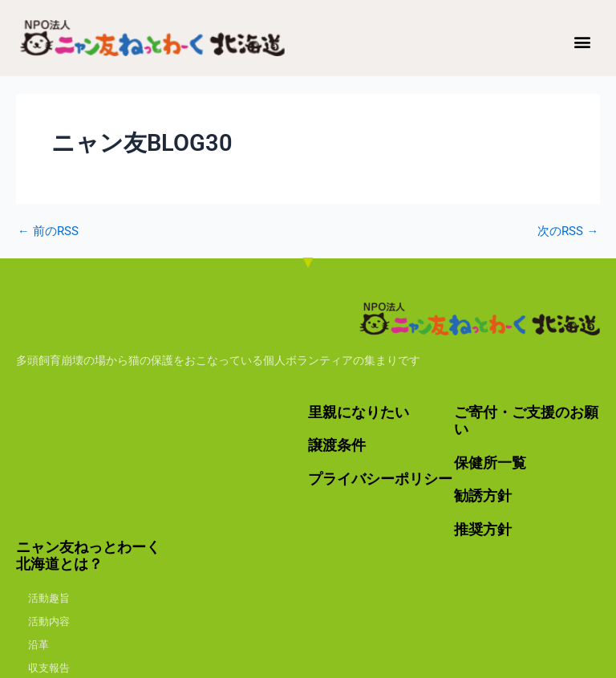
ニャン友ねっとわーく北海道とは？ (88, 556)
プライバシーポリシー (380, 479)
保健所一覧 (490, 463)
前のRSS (48, 231)
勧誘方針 (483, 495)
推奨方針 (483, 529)
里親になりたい (359, 412)
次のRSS (568, 231)
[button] (583, 41)
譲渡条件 (337, 445)
